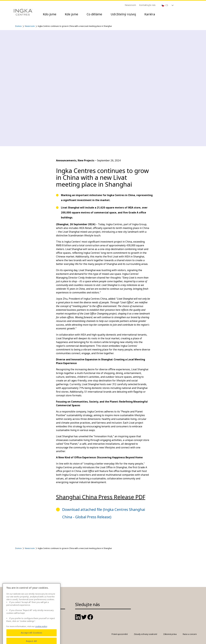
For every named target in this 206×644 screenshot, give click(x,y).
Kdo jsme (50, 14)
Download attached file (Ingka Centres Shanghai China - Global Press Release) (104, 513)
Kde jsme (72, 14)
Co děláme (94, 14)
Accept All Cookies (32, 639)
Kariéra (150, 14)
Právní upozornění (120, 634)
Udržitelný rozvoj (123, 14)
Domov (18, 26)
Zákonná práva (170, 634)
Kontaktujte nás (147, 5)
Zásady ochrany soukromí (145, 634)
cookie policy (41, 633)
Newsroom (130, 5)
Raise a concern (190, 634)
